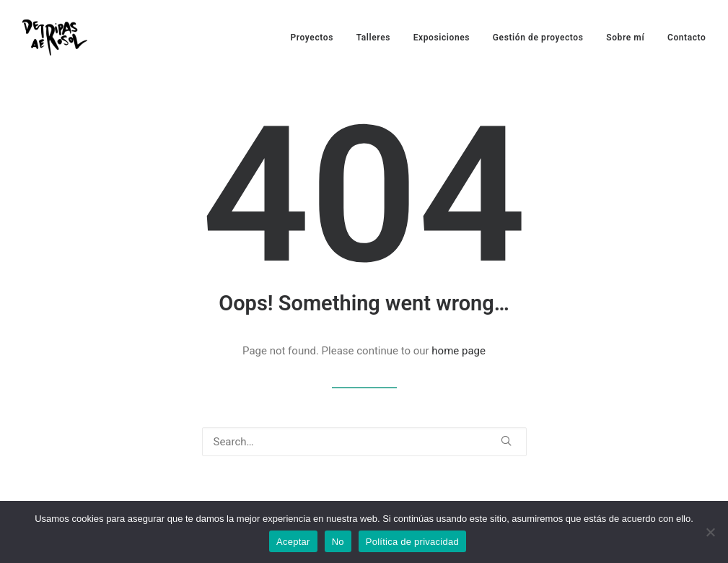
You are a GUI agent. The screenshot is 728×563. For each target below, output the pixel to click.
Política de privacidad (412, 542)
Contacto (687, 38)
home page (459, 351)
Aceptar (293, 542)
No (338, 542)
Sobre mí (625, 38)
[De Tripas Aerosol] (55, 38)
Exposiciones (442, 38)
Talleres (373, 38)
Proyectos (312, 38)
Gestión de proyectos (538, 38)
